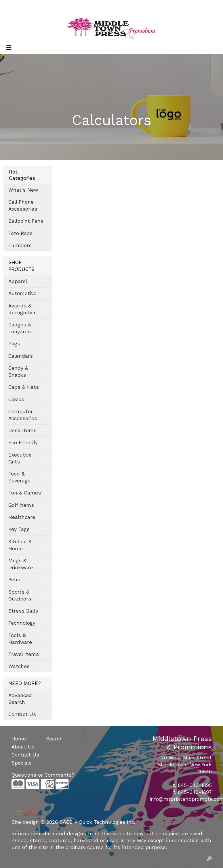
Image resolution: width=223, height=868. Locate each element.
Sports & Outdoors (20, 595)
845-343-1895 (195, 785)
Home (19, 739)
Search (142, 6)
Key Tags (19, 529)
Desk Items (22, 430)
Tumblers (20, 245)
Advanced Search (20, 699)
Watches (19, 666)
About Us (23, 747)
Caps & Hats (24, 387)
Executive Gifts (20, 458)
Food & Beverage (19, 477)
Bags (14, 344)
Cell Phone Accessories (23, 205)
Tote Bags (20, 233)
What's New (23, 190)
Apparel (18, 281)
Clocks (16, 399)
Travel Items (24, 654)
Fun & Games (25, 493)
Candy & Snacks (18, 372)
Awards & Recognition (23, 309)
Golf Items (21, 505)
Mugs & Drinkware (21, 564)
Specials (22, 763)
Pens (14, 580)
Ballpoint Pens (26, 221)
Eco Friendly (23, 442)
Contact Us (22, 714)
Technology (22, 623)
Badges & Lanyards (20, 328)
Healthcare (22, 517)
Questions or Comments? (43, 775)
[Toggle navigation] (9, 48)
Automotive (22, 293)
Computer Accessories (23, 415)
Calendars (21, 356)
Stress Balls (23, 611)
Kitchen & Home (20, 545)
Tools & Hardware (20, 639)
